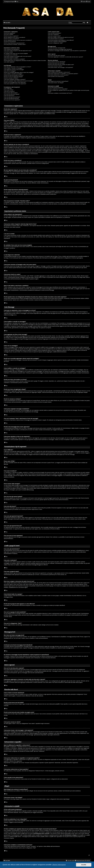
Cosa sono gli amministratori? (54, 33)
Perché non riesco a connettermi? (11, 39)
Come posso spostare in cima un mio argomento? (15, 84)
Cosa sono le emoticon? (9, 91)
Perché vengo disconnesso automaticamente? (14, 43)
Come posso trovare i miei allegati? (56, 83)
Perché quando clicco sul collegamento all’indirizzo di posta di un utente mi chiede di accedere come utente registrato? (25, 61)
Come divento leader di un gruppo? (56, 39)
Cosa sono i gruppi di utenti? (54, 36)
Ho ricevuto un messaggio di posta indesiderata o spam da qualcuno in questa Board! (67, 51)
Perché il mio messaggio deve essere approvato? (15, 82)
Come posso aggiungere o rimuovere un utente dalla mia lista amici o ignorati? (65, 57)
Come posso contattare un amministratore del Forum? (60, 93)
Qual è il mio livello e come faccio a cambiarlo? (14, 59)
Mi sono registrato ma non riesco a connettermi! (15, 37)
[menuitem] (16, 2)
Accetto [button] (84, 865)
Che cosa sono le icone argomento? (12, 100)
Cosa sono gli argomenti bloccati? (11, 98)
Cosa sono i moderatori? (53, 35)
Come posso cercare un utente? (55, 66)
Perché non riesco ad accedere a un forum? (14, 75)
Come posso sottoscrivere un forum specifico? (58, 75)
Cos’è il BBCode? (8, 88)
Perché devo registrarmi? (10, 33)
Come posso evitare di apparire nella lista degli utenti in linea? (18, 51)
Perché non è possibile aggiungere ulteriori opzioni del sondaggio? (19, 72)
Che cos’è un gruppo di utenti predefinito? (57, 42)
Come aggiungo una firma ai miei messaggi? (14, 70)
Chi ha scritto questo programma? (55, 87)
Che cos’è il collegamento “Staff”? (55, 43)
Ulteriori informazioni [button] (59, 865)
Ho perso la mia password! (10, 42)
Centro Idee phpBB (70, 821)
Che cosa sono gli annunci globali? (12, 94)
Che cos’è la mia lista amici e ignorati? (56, 56)
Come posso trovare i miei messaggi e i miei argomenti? (60, 67)
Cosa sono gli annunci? (9, 96)
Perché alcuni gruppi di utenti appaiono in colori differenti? (61, 40)
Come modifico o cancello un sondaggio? (13, 74)
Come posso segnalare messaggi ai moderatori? (15, 79)
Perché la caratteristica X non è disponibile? (58, 89)
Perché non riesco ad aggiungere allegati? (13, 77)
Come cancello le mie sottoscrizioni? (56, 76)
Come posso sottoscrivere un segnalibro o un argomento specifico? (63, 74)
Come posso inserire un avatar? (11, 58)
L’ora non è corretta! (8, 52)
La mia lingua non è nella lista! (11, 55)
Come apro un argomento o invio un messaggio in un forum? (17, 67)
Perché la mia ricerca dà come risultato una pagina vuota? (61, 65)
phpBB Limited (43, 811)
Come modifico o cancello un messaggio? (13, 68)
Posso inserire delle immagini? (11, 93)
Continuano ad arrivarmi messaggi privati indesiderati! (60, 49)
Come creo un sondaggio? (10, 71)
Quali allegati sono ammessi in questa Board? (58, 81)
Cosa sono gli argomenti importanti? (12, 97)
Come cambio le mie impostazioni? (12, 49)
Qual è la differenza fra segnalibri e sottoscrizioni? (59, 72)
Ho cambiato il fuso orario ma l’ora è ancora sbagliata (16, 53)
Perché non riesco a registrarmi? (11, 36)
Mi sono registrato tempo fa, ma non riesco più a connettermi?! (18, 40)
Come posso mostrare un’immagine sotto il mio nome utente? (18, 56)
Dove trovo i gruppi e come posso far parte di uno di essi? (61, 37)
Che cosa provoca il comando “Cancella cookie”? (15, 44)
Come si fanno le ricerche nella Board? (57, 62)
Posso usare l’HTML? (9, 90)
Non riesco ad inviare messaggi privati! (57, 48)
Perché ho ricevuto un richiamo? (11, 78)
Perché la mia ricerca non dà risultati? (56, 63)
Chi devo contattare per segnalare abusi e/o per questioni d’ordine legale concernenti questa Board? (68, 91)
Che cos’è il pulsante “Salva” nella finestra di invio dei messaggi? (18, 81)
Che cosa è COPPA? (9, 35)
